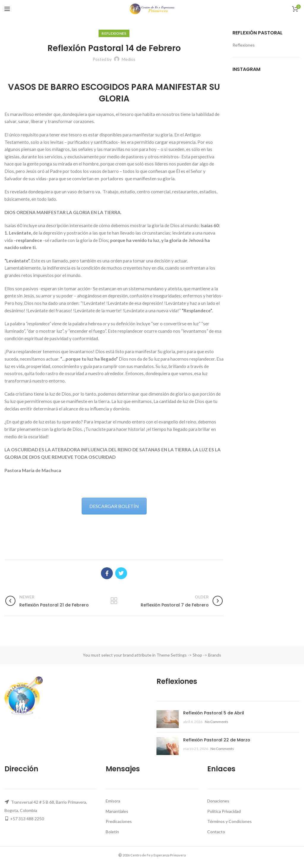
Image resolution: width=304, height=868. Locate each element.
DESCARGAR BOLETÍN (114, 506)
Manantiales (117, 811)
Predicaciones (119, 821)
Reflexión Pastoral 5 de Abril (214, 713)
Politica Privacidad (224, 811)
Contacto (216, 832)
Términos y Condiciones (229, 821)
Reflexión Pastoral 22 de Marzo (217, 740)
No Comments (217, 722)
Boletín (112, 832)
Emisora (113, 801)
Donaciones (218, 801)
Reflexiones (114, 33)
